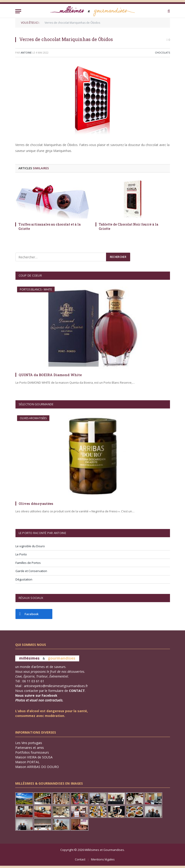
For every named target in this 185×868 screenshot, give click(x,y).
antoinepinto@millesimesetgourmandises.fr (56, 686)
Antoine (26, 53)
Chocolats (162, 53)
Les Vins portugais (29, 743)
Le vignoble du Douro (30, 546)
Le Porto (21, 554)
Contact (80, 859)
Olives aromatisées (33, 418)
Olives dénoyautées (36, 503)
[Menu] (18, 11)
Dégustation (24, 579)
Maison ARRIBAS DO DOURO (37, 767)
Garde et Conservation (31, 571)
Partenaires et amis (30, 748)
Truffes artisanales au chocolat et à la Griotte (50, 226)
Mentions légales (103, 859)
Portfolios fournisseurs (32, 752)
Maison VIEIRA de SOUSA (34, 757)
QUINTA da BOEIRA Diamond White (50, 375)
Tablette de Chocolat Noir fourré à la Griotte (129, 226)
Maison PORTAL (27, 762)
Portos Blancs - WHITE (36, 289)
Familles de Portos (28, 563)
